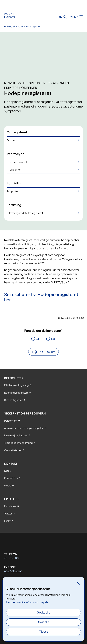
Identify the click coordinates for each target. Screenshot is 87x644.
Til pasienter (14, 170)
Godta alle (43, 612)
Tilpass (44, 631)
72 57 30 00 (11, 558)
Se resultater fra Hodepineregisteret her (41, 297)
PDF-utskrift (47, 352)
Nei (53, 339)
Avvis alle (43, 622)
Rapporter (13, 191)
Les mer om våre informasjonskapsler (28, 602)
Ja (38, 339)
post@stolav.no (13, 571)
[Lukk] (78, 583)
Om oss (11, 140)
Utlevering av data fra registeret (25, 213)
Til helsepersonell (17, 162)
